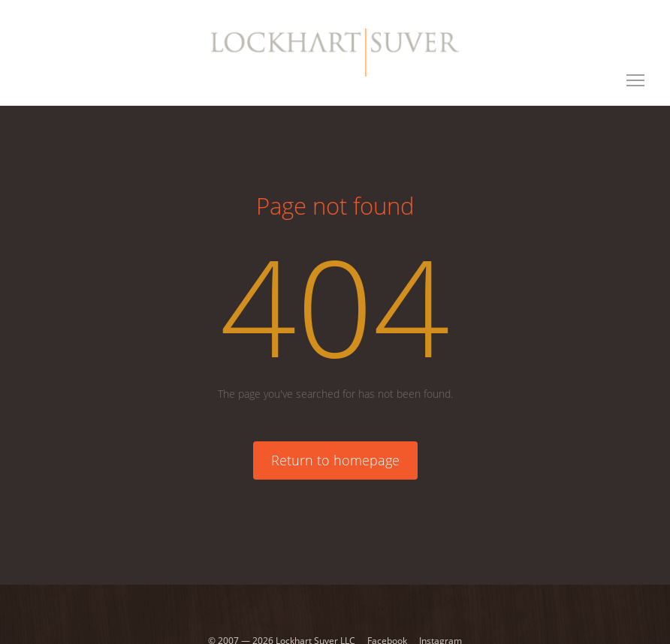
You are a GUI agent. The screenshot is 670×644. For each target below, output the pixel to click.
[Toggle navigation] (635, 80)
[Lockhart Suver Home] (335, 53)
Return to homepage (335, 460)
